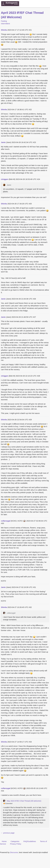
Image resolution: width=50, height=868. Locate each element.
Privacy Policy (16, 844)
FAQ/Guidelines (30, 841)
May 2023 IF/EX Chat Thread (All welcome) (24, 801)
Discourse (14, 852)
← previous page (8, 833)
